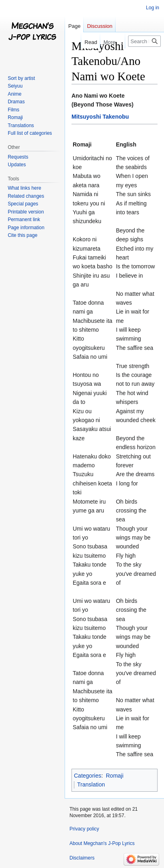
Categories (88, 776)
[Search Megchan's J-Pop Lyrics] (144, 41)
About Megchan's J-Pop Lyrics (102, 843)
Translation (91, 784)
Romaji (115, 776)
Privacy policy (84, 829)
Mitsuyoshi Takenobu (100, 117)
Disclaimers (82, 858)
